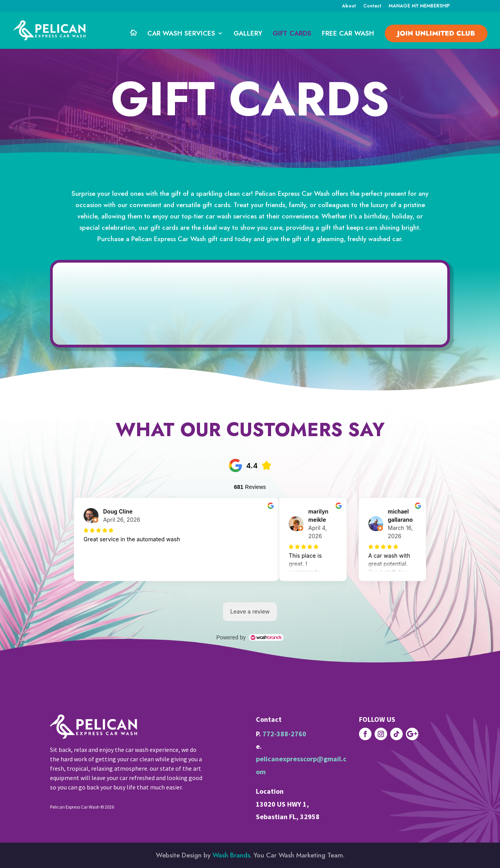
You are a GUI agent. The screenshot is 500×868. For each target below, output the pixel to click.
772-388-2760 (284, 734)
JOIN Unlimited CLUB (436, 33)
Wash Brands (231, 855)
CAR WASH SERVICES (181, 34)
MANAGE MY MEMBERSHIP (419, 6)
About (349, 6)
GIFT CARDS (292, 34)
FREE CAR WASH (348, 34)
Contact (372, 6)
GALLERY (248, 34)
